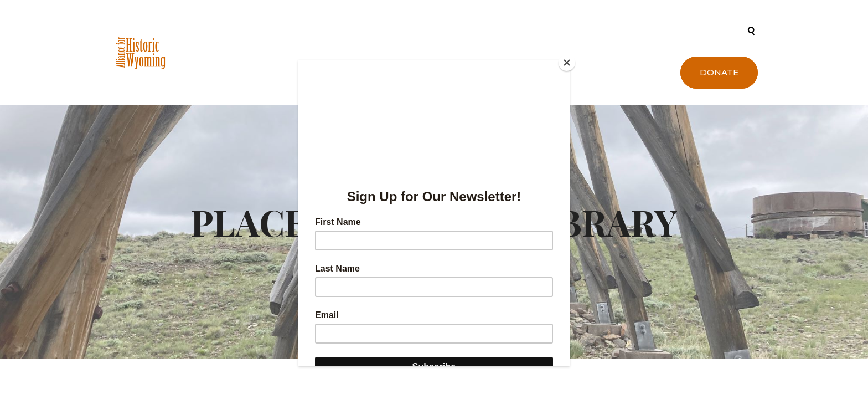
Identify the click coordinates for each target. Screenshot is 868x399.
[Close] (567, 63)
